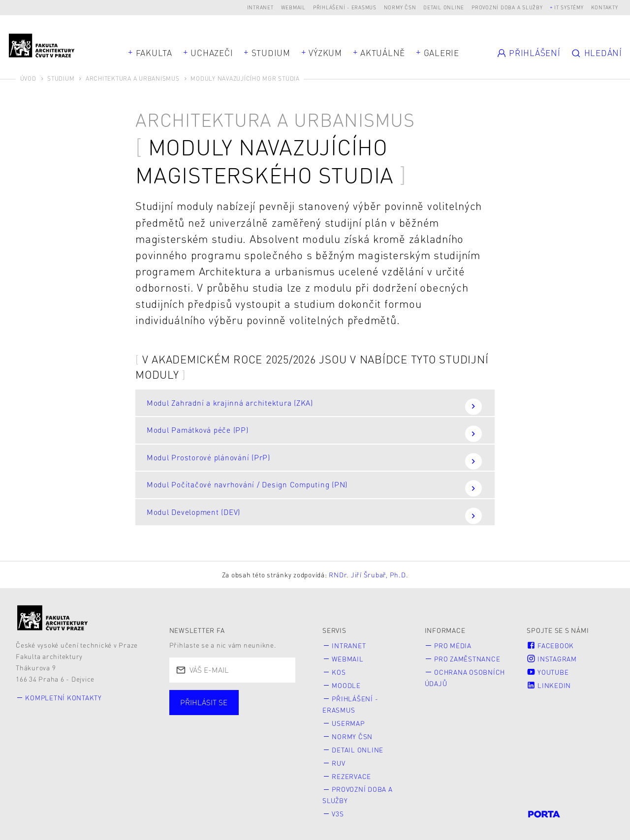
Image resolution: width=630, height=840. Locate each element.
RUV (339, 760)
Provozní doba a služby (507, 7)
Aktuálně (383, 53)
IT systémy (569, 7)
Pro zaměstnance (467, 658)
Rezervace (352, 773)
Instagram (552, 658)
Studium (271, 53)
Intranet (260, 7)
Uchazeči (212, 53)
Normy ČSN (400, 7)
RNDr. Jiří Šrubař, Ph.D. (368, 575)
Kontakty (605, 7)
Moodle (347, 684)
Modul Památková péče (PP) (314, 434)
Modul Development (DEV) (314, 516)
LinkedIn (549, 684)
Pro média (453, 645)
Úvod (28, 78)
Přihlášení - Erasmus (345, 7)
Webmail (293, 7)
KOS (339, 672)
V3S (338, 810)
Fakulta (154, 53)
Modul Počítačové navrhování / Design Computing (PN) (314, 488)
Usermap (349, 721)
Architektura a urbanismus (133, 78)
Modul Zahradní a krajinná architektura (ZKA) (314, 406)
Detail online (444, 7)
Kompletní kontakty (64, 698)
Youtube (548, 672)
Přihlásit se (204, 703)
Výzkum (325, 53)
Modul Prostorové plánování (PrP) (314, 461)
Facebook (550, 645)
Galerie (441, 53)
